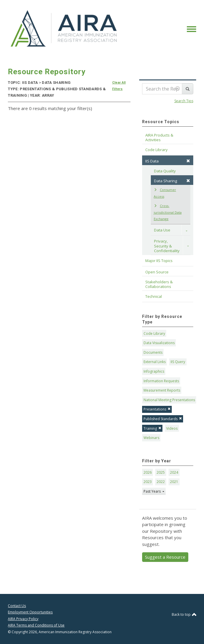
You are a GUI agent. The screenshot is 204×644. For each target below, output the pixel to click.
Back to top (184, 614)
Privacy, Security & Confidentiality (167, 246)
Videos (172, 428)
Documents (153, 352)
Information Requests (161, 381)
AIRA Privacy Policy (23, 619)
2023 (148, 482)
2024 (174, 472)
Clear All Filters (119, 86)
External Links (155, 362)
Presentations (157, 409)
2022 (161, 482)
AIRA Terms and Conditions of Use (36, 625)
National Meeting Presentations (169, 400)
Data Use (162, 230)
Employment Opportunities (30, 612)
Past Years (153, 491)
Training (152, 428)
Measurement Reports (162, 390)
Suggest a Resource (165, 557)
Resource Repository (47, 72)
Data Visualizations (159, 343)
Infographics (154, 371)
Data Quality (165, 171)
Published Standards (163, 419)
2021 (174, 482)
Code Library (154, 333)
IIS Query (178, 362)
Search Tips (184, 101)
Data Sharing (172, 181)
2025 (161, 472)
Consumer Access (165, 193)
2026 (148, 472)
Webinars (151, 438)
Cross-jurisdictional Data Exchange (168, 212)
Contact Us (17, 606)
